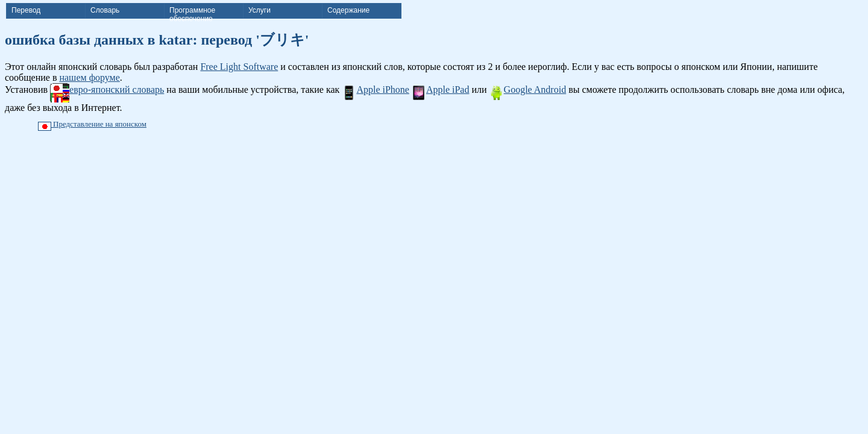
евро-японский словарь (107, 90)
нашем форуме (89, 77)
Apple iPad (441, 90)
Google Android (528, 90)
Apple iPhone (376, 90)
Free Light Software (239, 67)
